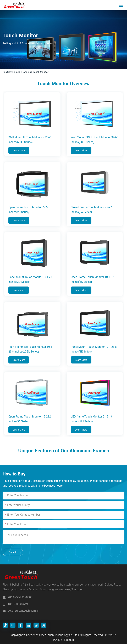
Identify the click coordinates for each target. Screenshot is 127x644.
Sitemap (69, 640)
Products (26, 72)
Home (16, 72)
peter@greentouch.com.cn (24, 611)
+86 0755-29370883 (20, 597)
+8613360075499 (19, 604)
